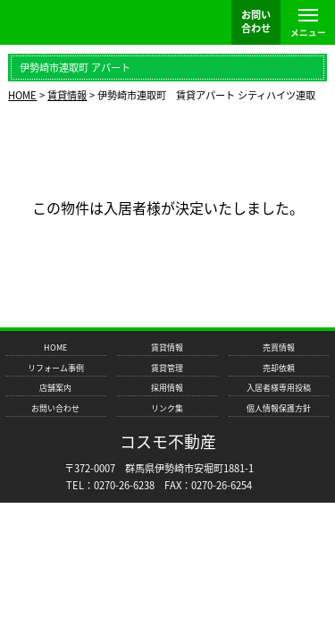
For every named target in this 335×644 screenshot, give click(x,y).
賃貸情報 (167, 347)
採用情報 (167, 388)
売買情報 (279, 347)
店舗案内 (55, 388)
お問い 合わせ (256, 21)
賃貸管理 (167, 368)
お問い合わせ (55, 408)
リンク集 (167, 408)
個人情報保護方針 (279, 408)
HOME (55, 347)
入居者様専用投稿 (279, 388)
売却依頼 (279, 368)
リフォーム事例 (56, 368)
